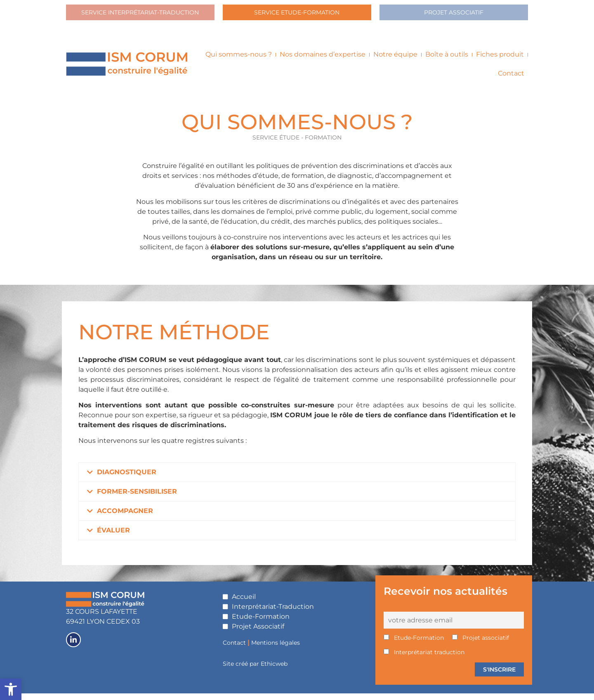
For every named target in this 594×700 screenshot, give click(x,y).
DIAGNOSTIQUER (127, 478)
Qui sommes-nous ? (239, 61)
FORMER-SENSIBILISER (137, 498)
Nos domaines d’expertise (323, 61)
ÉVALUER (113, 536)
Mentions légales (276, 649)
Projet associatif (481, 644)
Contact (511, 80)
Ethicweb (274, 670)
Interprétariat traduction (424, 659)
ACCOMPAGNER (125, 517)
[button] (297, 478)
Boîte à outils (447, 61)
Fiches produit (500, 61)
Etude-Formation (414, 644)
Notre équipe (395, 61)
